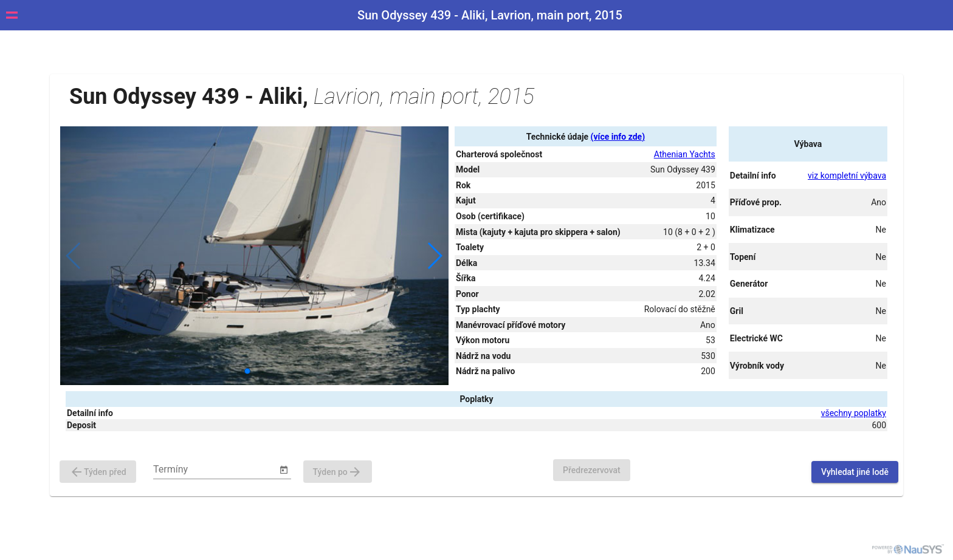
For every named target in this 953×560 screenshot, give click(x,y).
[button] (434, 256)
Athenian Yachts (685, 154)
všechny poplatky (854, 413)
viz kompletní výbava (847, 176)
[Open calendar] (284, 470)
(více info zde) (618, 137)
